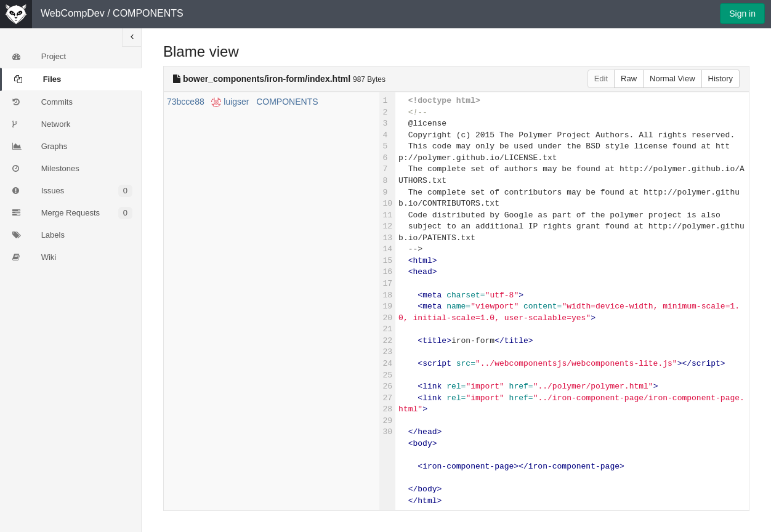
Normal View (672, 79)
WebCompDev (73, 13)
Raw (629, 79)
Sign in (742, 14)
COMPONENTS (148, 13)
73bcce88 (186, 102)
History (721, 79)
